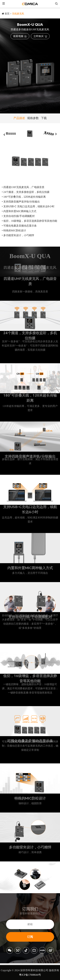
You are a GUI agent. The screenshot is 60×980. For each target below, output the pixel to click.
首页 (7, 14)
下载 (44, 118)
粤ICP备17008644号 (30, 975)
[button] (4, 135)
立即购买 (40, 36)
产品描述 (19, 118)
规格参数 (33, 118)
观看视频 (20, 36)
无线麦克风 (18, 14)
